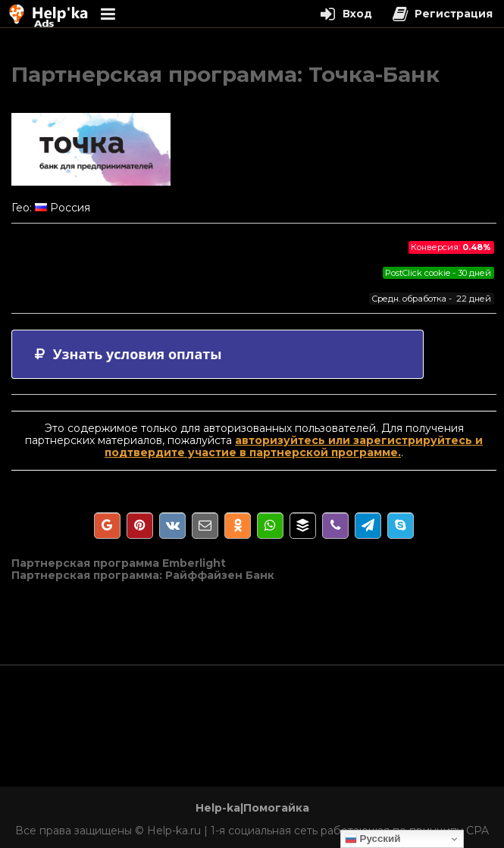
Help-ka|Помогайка (252, 808)
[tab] (218, 354)
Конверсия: (451, 247)
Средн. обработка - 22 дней (431, 299)
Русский (373, 839)
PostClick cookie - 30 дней (438, 273)
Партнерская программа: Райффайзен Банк (143, 575)
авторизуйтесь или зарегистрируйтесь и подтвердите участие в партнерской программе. (294, 446)
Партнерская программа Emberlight (119, 563)
